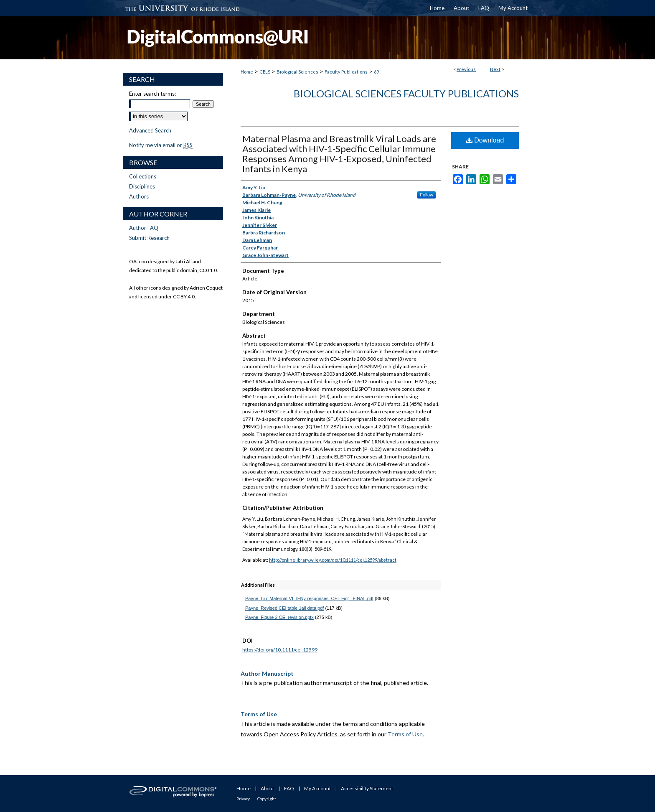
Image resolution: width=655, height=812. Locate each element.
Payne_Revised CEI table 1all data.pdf (284, 608)
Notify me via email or (161, 145)
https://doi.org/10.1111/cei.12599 (280, 650)
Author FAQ (144, 228)
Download (485, 140)
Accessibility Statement (367, 788)
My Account (317, 788)
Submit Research (149, 238)
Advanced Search (150, 130)
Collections (143, 176)
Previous (466, 69)
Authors (139, 196)
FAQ (289, 788)
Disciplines (142, 186)
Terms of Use (405, 734)
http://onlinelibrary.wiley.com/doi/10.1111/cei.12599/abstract (333, 560)
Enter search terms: (152, 94)
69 (376, 72)
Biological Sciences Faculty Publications (406, 93)
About (267, 788)
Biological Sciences (297, 72)
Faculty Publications (346, 72)
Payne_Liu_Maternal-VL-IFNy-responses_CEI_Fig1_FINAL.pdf (309, 598)
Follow (427, 195)
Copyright (267, 799)
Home (247, 72)
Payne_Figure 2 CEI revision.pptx (279, 617)
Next (495, 69)
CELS (265, 72)
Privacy (243, 799)
